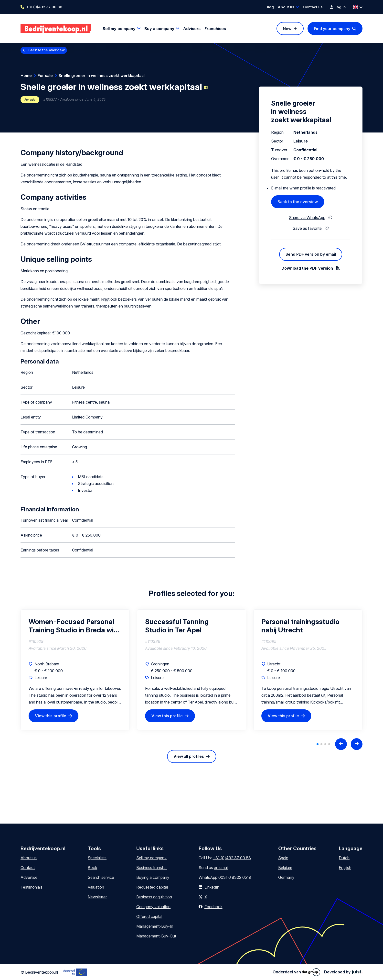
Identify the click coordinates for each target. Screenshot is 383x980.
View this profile (51, 716)
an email (221, 868)
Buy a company (159, 29)
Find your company (332, 29)
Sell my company (119, 29)
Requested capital (152, 887)
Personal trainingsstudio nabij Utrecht (300, 626)
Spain (283, 858)
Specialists (97, 858)
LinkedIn (212, 887)
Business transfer (152, 868)
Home (26, 76)
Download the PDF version (307, 268)
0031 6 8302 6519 (235, 877)
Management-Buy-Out (156, 936)
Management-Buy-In (155, 926)
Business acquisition (154, 897)
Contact (28, 868)
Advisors (192, 29)
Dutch (344, 858)
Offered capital (149, 916)
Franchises (215, 29)
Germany (286, 877)
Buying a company (153, 877)
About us (286, 7)
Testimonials (32, 887)
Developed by (343, 972)
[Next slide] (357, 744)
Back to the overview (47, 50)
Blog (270, 7)
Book (92, 868)
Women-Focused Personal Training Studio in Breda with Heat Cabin (74, 626)
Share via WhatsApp (307, 218)
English (345, 868)
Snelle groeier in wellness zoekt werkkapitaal (102, 76)
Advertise (29, 877)
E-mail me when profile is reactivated (303, 188)
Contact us (313, 7)
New (287, 29)
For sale (45, 76)
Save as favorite (307, 228)
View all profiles (189, 756)
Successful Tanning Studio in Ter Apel (177, 626)
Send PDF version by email (311, 254)
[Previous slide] (341, 744)
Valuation (96, 887)
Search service (101, 877)
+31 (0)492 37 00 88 (44, 7)
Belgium (285, 868)
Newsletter (97, 897)
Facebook (213, 907)
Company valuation (153, 907)
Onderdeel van (296, 972)
